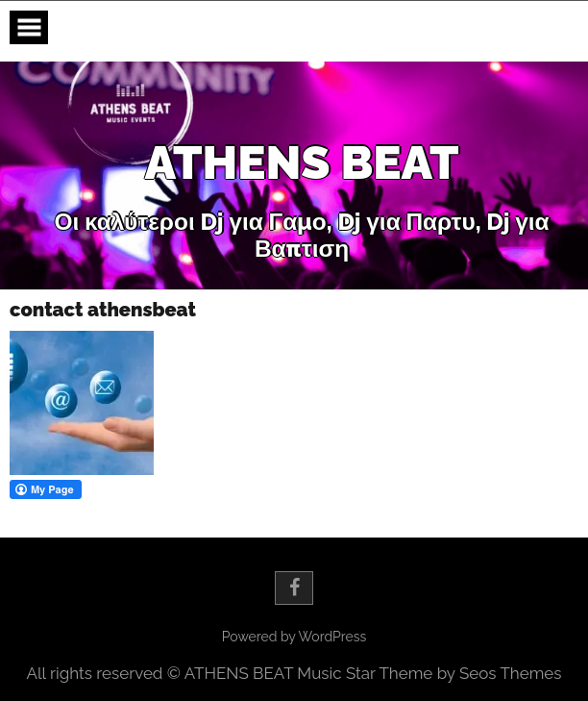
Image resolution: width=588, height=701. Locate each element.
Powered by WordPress (294, 637)
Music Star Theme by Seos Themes (429, 673)
